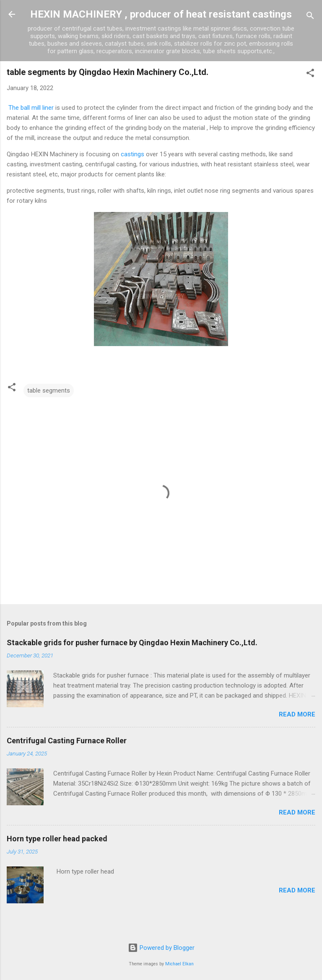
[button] (310, 74)
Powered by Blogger (161, 948)
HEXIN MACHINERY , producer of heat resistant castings (161, 14)
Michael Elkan (179, 964)
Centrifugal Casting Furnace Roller (67, 741)
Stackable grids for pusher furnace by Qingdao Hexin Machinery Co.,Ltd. (132, 643)
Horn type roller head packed (57, 839)
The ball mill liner (30, 108)
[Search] (310, 17)
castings (132, 154)
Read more (297, 714)
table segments (49, 390)
